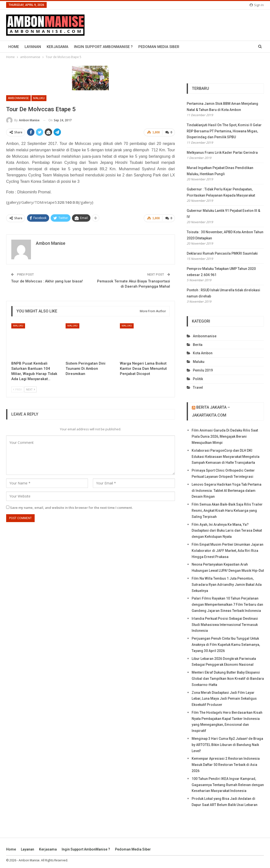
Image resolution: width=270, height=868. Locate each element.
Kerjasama (57, 47)
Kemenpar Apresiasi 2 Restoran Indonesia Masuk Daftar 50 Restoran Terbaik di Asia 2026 (226, 765)
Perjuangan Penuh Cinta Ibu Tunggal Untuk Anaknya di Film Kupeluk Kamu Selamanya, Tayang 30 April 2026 (226, 645)
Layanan (33, 47)
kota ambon (203, 353)
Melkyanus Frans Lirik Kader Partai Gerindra (222, 153)
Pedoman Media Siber (159, 47)
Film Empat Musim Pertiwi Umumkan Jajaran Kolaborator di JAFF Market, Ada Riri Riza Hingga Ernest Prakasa (227, 551)
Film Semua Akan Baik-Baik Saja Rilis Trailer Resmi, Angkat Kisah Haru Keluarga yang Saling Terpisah (227, 511)
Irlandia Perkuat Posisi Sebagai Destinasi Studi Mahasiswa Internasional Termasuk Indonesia (225, 625)
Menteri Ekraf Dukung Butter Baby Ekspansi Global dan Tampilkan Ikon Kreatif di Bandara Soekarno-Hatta (228, 679)
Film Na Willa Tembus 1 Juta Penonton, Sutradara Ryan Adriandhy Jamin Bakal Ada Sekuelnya (227, 585)
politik (198, 379)
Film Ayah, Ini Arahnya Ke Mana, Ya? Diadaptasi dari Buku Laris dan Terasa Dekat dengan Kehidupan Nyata (227, 531)
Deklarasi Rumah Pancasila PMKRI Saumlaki (222, 253)
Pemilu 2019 (203, 370)
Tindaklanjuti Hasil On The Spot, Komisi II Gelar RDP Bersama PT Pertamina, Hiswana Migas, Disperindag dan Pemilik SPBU (224, 131)
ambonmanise (18, 98)
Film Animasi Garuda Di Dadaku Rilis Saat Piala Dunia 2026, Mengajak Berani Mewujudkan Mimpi (225, 436)
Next (30, 389)
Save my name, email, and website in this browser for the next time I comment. (71, 508)
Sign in (257, 5)
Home (14, 47)
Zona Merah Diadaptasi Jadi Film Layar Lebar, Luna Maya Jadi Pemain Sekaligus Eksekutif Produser (224, 699)
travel (198, 387)
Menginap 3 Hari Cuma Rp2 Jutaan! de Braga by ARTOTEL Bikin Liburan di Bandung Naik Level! (227, 745)
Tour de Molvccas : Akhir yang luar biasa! (47, 281)
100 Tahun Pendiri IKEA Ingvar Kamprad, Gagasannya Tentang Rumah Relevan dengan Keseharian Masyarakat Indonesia (228, 785)
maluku (39, 98)
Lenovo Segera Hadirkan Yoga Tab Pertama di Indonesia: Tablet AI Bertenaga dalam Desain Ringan (227, 491)
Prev (17, 389)
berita (198, 345)
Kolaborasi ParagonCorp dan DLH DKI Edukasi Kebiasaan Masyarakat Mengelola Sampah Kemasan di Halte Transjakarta (226, 457)
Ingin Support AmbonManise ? (103, 47)
